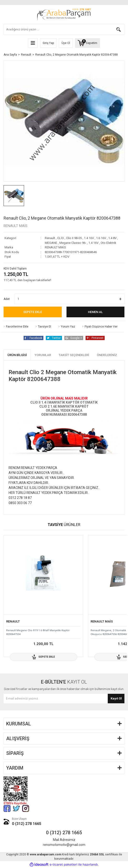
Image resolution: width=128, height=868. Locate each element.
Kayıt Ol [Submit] (116, 698)
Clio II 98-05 (74, 238)
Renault (50, 238)
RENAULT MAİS (15, 226)
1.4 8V (112, 238)
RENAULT (13, 621)
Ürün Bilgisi (17, 355)
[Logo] (64, 14)
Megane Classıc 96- (73, 243)
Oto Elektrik (108, 243)
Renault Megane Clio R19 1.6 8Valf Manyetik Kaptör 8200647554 (38, 632)
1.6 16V (101, 238)
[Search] (64, 29)
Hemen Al (95, 312)
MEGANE (51, 243)
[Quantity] (69, 299)
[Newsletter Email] (64, 699)
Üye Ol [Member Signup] (66, 43)
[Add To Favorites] (16, 327)
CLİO (61, 238)
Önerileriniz (107, 355)
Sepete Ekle (33, 312)
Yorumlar (43, 355)
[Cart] (87, 43)
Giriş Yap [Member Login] (48, 43)
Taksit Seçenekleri (74, 355)
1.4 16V (89, 238)
